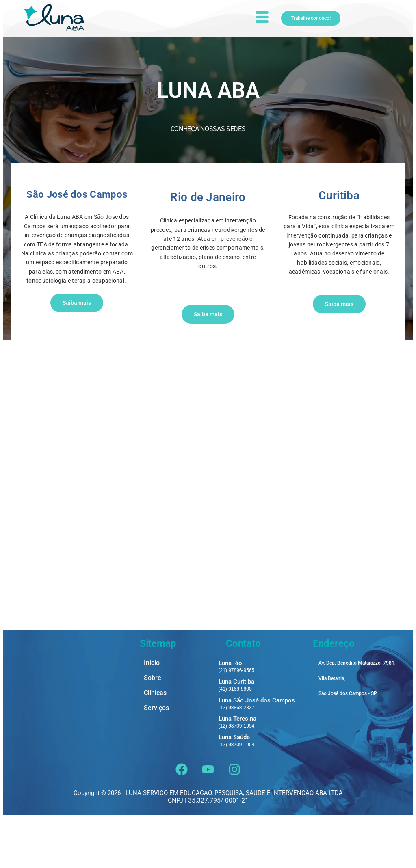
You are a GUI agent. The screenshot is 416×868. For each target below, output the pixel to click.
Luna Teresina (237, 768)
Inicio (152, 713)
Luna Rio (230, 713)
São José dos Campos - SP (348, 743)
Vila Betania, (332, 728)
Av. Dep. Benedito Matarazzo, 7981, (357, 713)
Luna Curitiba (236, 731)
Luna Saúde (234, 787)
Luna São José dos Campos (257, 750)
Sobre (153, 728)
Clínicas (155, 743)
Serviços (156, 758)
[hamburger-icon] (261, 18)
